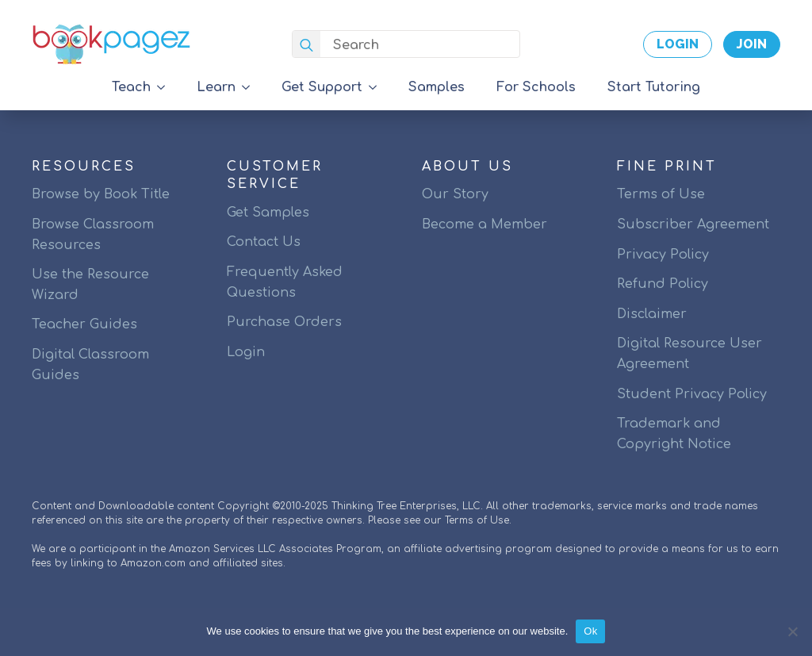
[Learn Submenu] (251, 87)
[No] (792, 631)
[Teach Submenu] (166, 87)
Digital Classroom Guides (90, 365)
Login (246, 352)
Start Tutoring (654, 87)
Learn (216, 87)
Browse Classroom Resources (93, 235)
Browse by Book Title (101, 194)
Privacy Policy (663, 255)
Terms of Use (661, 194)
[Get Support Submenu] (377, 87)
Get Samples (268, 213)
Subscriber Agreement (693, 224)
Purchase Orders (284, 322)
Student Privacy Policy (692, 394)
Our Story (455, 194)
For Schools (536, 87)
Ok (590, 631)
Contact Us (264, 242)
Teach (131, 87)
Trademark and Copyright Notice (674, 434)
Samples (437, 87)
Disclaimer (652, 314)
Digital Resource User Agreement (689, 354)
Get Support (322, 87)
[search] (306, 45)
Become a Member (485, 224)
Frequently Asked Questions (285, 282)
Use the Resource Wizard (90, 285)
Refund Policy (663, 284)
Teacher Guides (84, 324)
